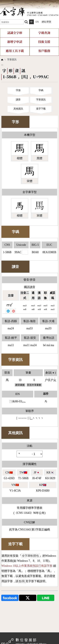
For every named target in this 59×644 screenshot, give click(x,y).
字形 (18, 90)
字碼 (41, 90)
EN (37, 22)
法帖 (30, 446)
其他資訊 (18, 109)
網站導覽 (46, 22)
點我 (22, 581)
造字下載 (41, 109)
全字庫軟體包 (30, 556)
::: (1, 1)
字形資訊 (12, 60)
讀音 (18, 100)
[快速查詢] (12, 22)
